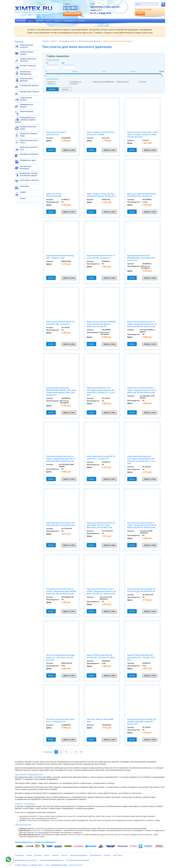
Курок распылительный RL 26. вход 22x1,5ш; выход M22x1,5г (141, 590)
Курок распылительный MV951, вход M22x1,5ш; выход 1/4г (142, 195)
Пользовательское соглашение (77, 860)
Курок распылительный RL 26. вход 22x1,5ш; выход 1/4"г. (60, 323)
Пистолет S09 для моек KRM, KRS (100, 720)
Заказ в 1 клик (69, 150)
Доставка (40, 21)
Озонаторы (24, 186)
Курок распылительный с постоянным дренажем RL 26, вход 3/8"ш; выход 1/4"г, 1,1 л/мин (141, 460)
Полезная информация (79, 855)
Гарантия (58, 21)
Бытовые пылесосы (28, 66)
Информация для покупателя (26, 860)
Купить (51, 150)
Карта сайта (117, 855)
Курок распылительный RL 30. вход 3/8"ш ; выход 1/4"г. (101, 457)
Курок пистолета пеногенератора (54, 195)
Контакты (81, 21)
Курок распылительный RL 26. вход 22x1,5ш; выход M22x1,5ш (61, 524)
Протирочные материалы (25, 167)
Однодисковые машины (29, 92)
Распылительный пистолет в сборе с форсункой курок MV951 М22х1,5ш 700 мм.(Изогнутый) (61, 591)
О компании (21, 21)
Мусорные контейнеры (29, 154)
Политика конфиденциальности (51, 860)
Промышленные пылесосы (26, 46)
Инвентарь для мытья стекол (29, 141)
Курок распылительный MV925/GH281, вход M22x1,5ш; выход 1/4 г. (141, 258)
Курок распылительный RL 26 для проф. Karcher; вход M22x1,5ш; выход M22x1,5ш (101, 525)
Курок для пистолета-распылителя (56, 133)
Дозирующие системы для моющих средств (29, 174)
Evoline (23, 198)
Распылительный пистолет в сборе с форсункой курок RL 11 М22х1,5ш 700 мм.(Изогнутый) (142, 390)
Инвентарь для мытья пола (29, 148)
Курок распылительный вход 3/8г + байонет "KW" (60, 257)
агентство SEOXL (76, 865)
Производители (70, 21)
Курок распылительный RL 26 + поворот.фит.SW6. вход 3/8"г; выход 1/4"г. (142, 722)
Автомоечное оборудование (26, 73)
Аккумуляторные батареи (27, 53)
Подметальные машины (26, 99)
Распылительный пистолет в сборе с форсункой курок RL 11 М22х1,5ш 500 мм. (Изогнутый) (142, 324)
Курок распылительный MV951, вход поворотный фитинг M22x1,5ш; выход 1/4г (101, 324)
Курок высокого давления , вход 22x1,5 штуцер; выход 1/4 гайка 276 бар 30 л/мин (142, 134)
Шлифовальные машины (26, 106)
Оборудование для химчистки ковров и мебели (25, 120)
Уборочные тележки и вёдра (29, 135)
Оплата (49, 21)
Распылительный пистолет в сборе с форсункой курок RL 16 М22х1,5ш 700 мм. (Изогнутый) (101, 591)
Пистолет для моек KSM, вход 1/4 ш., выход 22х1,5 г (60, 720)
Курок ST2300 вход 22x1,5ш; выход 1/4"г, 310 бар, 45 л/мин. (101, 656)
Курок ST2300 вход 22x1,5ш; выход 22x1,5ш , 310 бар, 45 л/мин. (141, 657)
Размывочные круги (28, 160)
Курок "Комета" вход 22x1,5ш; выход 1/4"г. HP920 (101, 133)
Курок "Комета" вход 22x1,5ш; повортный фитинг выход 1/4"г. (101, 195)
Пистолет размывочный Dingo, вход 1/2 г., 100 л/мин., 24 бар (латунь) (61, 657)
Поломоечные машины (29, 85)
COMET (23, 192)
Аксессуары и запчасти (29, 180)
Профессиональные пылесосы (28, 60)
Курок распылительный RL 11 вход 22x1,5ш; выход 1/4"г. (101, 257)
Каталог (31, 21)
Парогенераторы (27, 111)
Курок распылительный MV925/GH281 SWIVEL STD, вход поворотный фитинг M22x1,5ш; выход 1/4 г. (61, 391)
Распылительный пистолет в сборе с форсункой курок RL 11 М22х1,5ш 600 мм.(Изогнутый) (61, 459)
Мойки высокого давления (26, 80)
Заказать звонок (72, 14)
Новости (64, 855)
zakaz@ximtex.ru (98, 7)
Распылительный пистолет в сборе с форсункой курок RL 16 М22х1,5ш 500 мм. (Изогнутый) (142, 525)
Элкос (48, 865)
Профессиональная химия (28, 128)
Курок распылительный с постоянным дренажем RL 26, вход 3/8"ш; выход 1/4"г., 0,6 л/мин (101, 391)
